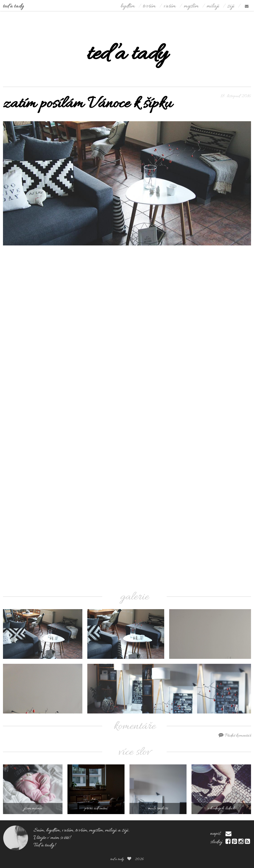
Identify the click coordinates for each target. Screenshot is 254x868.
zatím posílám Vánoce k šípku (88, 104)
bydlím (128, 6)
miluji (213, 6)
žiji (231, 6)
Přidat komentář (235, 736)
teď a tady (13, 6)
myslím (191, 6)
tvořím (149, 6)
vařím (170, 6)
